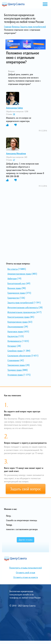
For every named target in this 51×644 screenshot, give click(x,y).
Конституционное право (19, 317)
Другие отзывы (25, 540)
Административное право (19, 274)
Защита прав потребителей (33, 27)
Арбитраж (12, 279)
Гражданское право (16, 293)
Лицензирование (15, 327)
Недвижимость (14, 341)
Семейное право (15, 351)
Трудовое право (15, 370)
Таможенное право (16, 365)
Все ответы (13, 269)
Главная (8, 27)
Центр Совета (13, 4)
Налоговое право (15, 332)
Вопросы (16, 27)
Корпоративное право (18, 322)
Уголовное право (15, 375)
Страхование (13, 360)
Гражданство (13, 298)
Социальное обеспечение (19, 356)
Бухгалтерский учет (17, 283)
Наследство (13, 336)
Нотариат (12, 346)
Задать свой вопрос (26, 489)
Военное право (14, 288)
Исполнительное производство (22, 312)
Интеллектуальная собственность (23, 307)
